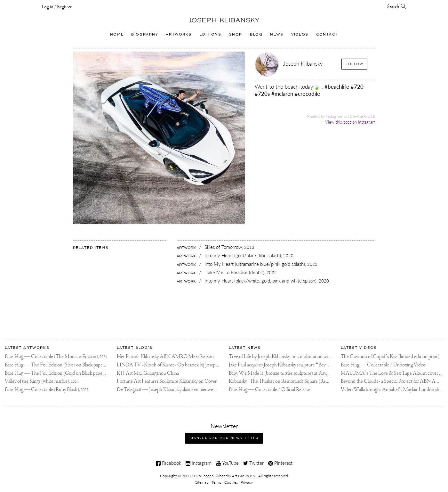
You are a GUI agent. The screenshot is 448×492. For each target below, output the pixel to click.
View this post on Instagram (350, 122)
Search (397, 7)
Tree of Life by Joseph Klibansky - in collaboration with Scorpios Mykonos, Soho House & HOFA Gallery (329, 357)
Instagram (199, 463)
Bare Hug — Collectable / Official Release (270, 390)
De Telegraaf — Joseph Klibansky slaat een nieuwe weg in (172, 390)
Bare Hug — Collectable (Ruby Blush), (47, 390)
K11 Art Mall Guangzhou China (148, 373)
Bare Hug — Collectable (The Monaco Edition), (56, 357)
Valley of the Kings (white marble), (42, 381)
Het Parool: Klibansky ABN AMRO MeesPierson (165, 357)
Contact (327, 34)
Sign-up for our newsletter (224, 438)
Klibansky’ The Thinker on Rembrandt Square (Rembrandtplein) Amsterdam (303, 381)
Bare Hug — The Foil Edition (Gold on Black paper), (60, 373)
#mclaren (282, 94)
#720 (357, 87)
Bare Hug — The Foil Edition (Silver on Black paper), (60, 365)
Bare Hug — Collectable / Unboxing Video (383, 365)
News (277, 34)
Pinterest (280, 463)
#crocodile (307, 94)
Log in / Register (57, 7)
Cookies (231, 482)
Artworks (179, 34)
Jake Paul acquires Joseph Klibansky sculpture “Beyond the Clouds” (293, 365)
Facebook (168, 463)
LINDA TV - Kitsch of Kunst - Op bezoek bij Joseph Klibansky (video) (184, 365)
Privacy (247, 482)
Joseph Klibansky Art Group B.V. (229, 476)
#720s (262, 94)
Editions (210, 34)
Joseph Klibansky (303, 64)
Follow (354, 64)
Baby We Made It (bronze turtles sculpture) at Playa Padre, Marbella (294, 373)
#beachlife (337, 87)
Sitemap (202, 482)
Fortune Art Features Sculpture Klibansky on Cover (167, 381)
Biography (145, 34)
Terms (216, 482)
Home (117, 34)
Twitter (253, 463)
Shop (236, 34)
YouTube (227, 463)
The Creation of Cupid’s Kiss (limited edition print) (390, 357)
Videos (300, 34)
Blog (256, 34)
